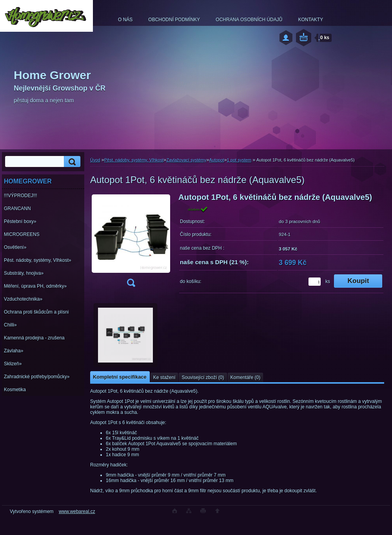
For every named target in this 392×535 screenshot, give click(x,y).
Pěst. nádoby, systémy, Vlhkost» (38, 260)
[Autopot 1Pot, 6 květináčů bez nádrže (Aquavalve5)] (131, 242)
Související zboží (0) (203, 377)
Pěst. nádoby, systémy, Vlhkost (134, 160)
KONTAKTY (310, 20)
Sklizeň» (13, 364)
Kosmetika (15, 390)
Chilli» (10, 325)
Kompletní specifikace (120, 377)
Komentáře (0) (246, 377)
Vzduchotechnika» (23, 299)
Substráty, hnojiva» (24, 273)
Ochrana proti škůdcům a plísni (36, 312)
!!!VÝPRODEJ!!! (21, 196)
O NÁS (125, 20)
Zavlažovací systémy (186, 160)
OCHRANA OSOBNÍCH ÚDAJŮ (249, 20)
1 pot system (239, 160)
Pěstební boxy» (20, 221)
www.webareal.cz (77, 511)
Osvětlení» (15, 247)
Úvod (95, 160)
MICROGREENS (22, 234)
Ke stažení (164, 377)
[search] (71, 162)
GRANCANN (17, 209)
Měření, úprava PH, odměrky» (35, 286)
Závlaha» (14, 351)
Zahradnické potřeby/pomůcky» (37, 377)
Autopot (217, 160)
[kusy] (315, 282)
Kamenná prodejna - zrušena (34, 338)
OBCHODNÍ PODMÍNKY (174, 20)
